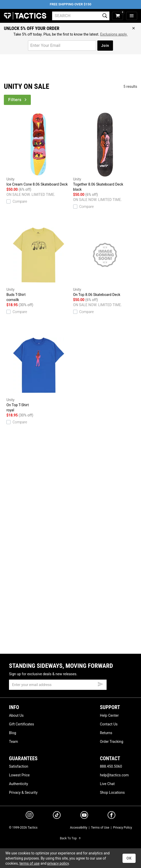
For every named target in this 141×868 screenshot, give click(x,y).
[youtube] (84, 816)
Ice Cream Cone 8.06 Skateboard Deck (39, 149)
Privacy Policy (123, 828)
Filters (18, 100)
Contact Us (109, 724)
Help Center (109, 715)
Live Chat (107, 784)
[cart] (117, 16)
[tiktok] (57, 816)
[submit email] (100, 683)
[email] (58, 685)
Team (13, 742)
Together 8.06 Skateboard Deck (105, 152)
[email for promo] (62, 46)
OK (129, 858)
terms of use (30, 863)
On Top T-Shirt (39, 373)
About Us (16, 715)
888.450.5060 (111, 766)
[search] (81, 16)
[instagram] (30, 816)
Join (105, 46)
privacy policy (58, 863)
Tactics (25, 16)
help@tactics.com (114, 775)
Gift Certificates (21, 724)
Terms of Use (100, 828)
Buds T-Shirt (39, 263)
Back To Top (70, 838)
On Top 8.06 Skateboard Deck (105, 260)
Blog (13, 733)
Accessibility (78, 828)
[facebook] (111, 816)
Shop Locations (112, 792)
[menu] (132, 16)
